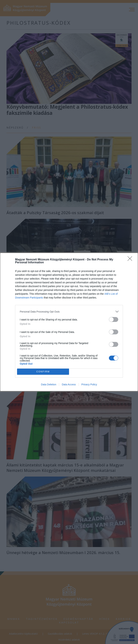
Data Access (69, 384)
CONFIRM (43, 372)
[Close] (131, 260)
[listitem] (69, 312)
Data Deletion (49, 384)
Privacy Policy (89, 384)
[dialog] (69, 322)
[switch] (114, 319)
